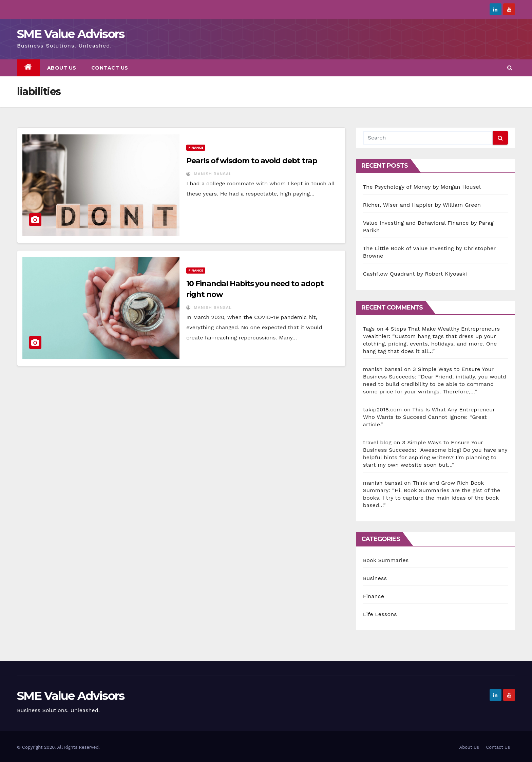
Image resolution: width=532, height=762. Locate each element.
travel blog (377, 442)
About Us (62, 68)
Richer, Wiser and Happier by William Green (422, 205)
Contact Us (110, 68)
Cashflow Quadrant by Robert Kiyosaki (415, 274)
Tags (369, 329)
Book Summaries (386, 560)
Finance (196, 147)
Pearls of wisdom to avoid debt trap (252, 161)
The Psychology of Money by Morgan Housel (422, 187)
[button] (510, 68)
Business (375, 578)
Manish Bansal (209, 174)
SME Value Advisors (71, 34)
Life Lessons (380, 614)
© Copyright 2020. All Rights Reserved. (58, 747)
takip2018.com (383, 410)
